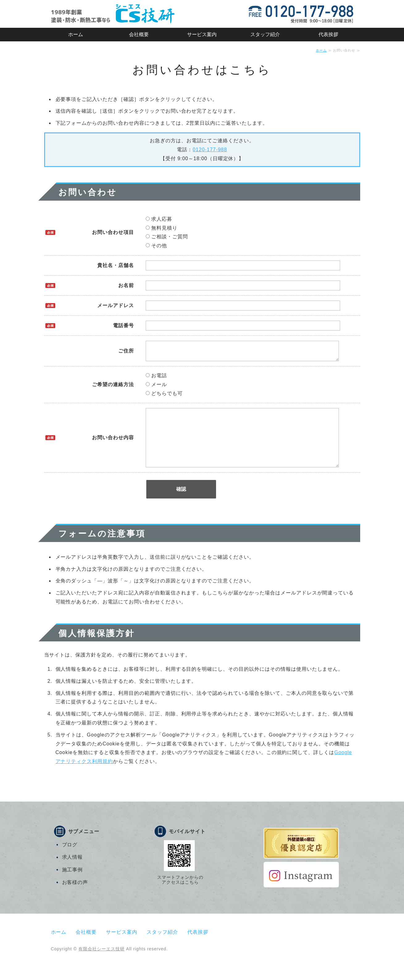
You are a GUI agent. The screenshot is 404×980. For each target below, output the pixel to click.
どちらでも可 (164, 397)
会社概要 (139, 34)
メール (156, 388)
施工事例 (73, 886)
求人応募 (159, 219)
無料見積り (162, 228)
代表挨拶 (328, 34)
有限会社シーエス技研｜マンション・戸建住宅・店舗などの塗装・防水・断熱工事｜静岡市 (113, 14)
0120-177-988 (210, 150)
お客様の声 (75, 898)
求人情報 (73, 873)
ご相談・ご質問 (167, 237)
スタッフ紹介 (265, 34)
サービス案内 (202, 34)
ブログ (70, 861)
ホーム (76, 34)
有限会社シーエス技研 (102, 965)
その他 (156, 246)
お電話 (156, 379)
